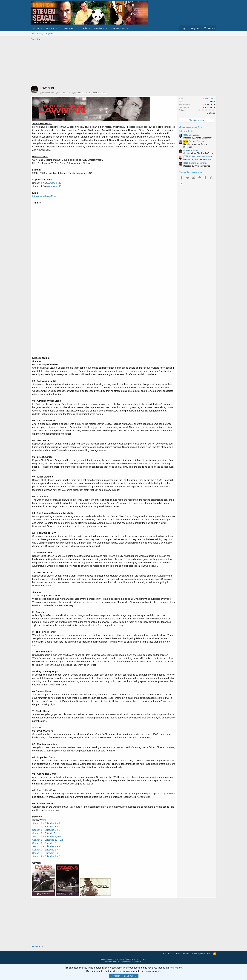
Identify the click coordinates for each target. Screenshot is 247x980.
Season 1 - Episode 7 (44, 833)
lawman (80, 93)
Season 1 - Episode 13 (44, 843)
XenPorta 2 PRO (112, 962)
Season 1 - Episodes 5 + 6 (46, 830)
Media (84, 28)
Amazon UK (55, 183)
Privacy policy (198, 954)
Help (209, 954)
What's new (67, 28)
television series (99, 93)
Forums (50, 28)
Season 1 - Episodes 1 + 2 (46, 823)
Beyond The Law (194, 141)
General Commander (196, 163)
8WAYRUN (138, 962)
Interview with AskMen (44, 196)
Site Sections (118, 28)
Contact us (168, 954)
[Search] (209, 28)
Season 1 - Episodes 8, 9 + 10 (48, 836)
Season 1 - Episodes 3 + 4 (46, 827)
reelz (88, 93)
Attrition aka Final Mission (198, 157)
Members (99, 28)
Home (36, 28)
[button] (42, 28)
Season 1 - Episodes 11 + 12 (47, 840)
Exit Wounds (192, 135)
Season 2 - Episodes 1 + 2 (46, 846)
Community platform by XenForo (123, 959)
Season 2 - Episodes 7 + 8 (46, 856)
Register (49, 34)
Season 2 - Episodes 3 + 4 (46, 850)
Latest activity (37, 34)
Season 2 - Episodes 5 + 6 (46, 853)
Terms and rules (183, 954)
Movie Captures (191, 150)
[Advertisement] (123, 64)
